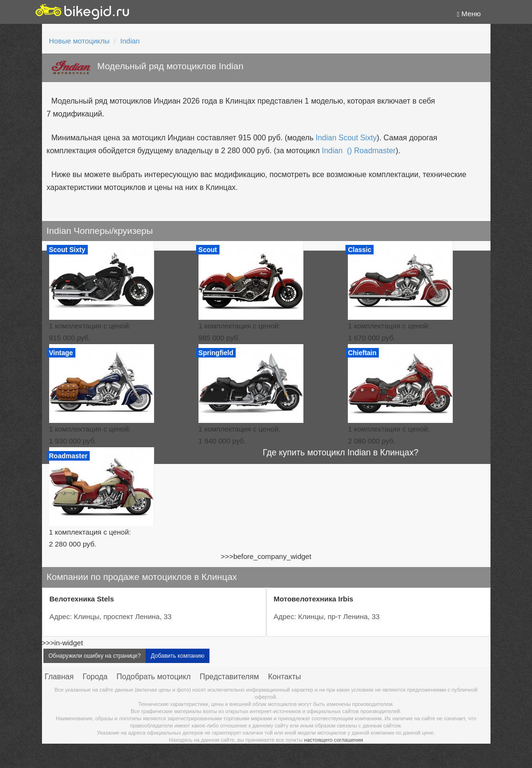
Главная (59, 677)
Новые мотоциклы (79, 41)
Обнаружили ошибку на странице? (95, 656)
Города (95, 677)
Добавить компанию (177, 656)
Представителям (229, 677)
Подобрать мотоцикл (153, 677)
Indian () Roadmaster (359, 151)
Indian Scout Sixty (346, 138)
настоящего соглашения (334, 740)
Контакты (285, 677)
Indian (130, 41)
